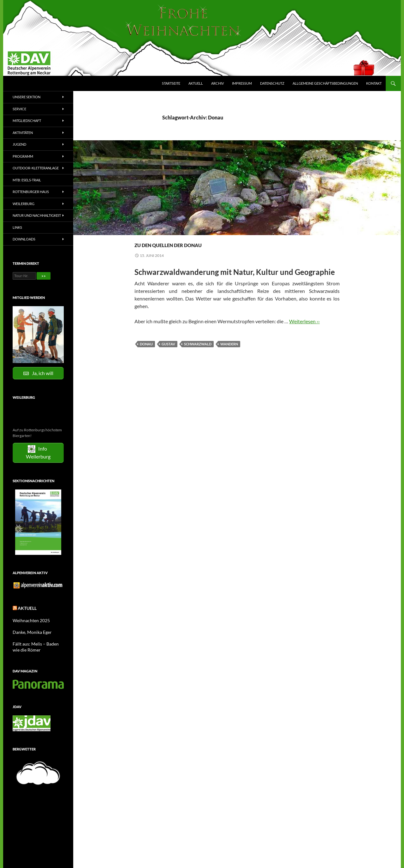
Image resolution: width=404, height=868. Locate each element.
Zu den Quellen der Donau (209, 243)
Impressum (242, 83)
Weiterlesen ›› (304, 321)
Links (17, 227)
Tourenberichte (162, 232)
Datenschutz (272, 83)
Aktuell (196, 83)
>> (44, 276)
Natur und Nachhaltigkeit (37, 215)
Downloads (24, 239)
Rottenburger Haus (31, 192)
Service (19, 109)
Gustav (168, 344)
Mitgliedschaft (27, 121)
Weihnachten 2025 (29, 619)
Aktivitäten (23, 133)
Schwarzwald (198, 344)
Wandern (190, 232)
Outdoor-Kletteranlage (36, 168)
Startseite (171, 83)
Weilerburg (24, 204)
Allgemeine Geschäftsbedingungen (325, 83)
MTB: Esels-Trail (27, 180)
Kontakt (374, 83)
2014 (139, 232)
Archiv (217, 83)
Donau (146, 344)
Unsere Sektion (27, 97)
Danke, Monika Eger (29, 631)
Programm (23, 156)
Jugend (19, 144)
